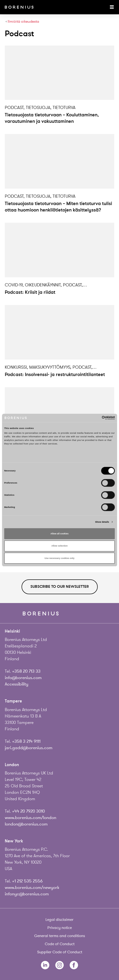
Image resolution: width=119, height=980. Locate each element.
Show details (102, 522)
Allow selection (59, 546)
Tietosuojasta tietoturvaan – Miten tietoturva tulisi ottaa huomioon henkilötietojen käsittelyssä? (58, 207)
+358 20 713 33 (26, 671)
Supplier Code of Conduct (60, 952)
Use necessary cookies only (59, 558)
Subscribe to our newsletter (60, 587)
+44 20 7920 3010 (28, 811)
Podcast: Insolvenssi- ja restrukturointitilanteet (55, 374)
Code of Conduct (60, 944)
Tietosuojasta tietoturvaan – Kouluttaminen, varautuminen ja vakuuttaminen (52, 118)
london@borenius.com (26, 824)
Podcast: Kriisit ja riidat (30, 292)
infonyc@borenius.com (27, 894)
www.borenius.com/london (31, 818)
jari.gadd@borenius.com (29, 748)
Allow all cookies (59, 534)
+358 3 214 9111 (26, 741)
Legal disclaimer (59, 920)
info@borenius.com (23, 678)
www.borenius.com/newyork (32, 887)
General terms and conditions (60, 936)
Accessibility (17, 684)
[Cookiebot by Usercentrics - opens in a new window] (94, 418)
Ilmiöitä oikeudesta (23, 22)
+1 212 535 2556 (27, 881)
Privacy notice (60, 928)
